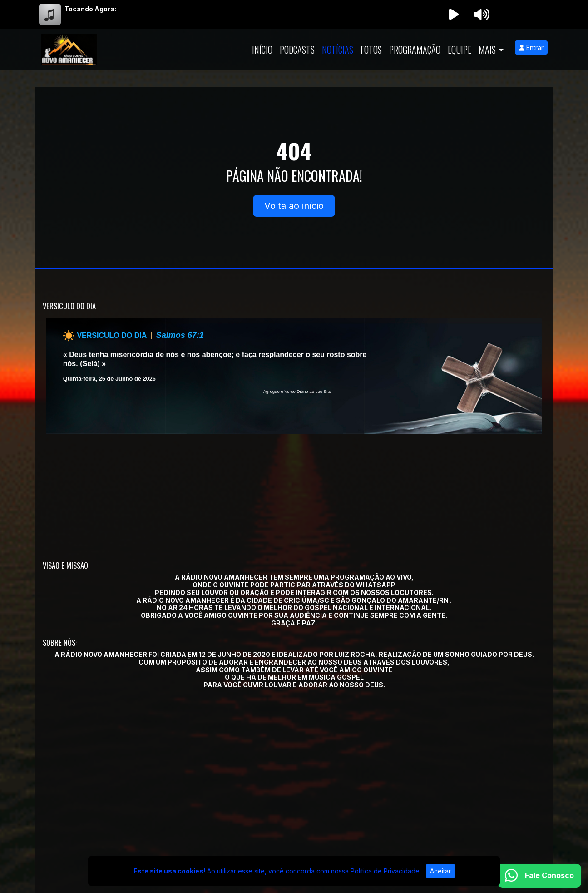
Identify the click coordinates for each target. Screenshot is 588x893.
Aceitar (440, 871)
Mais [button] (487, 50)
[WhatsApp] (539, 876)
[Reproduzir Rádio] (454, 15)
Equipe (460, 50)
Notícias (338, 50)
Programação (415, 50)
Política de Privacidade (385, 871)
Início (262, 50)
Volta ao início (294, 206)
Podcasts (297, 50)
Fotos (371, 50)
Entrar (531, 47)
